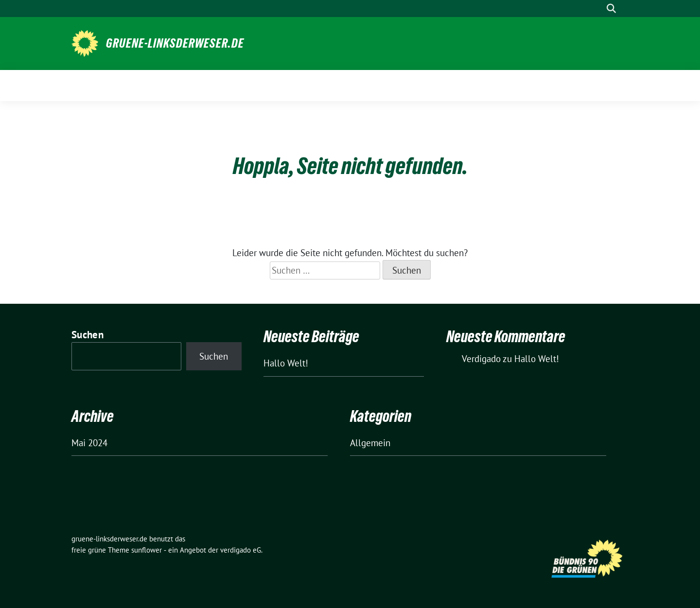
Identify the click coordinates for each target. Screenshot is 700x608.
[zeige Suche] (611, 9)
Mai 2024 (89, 443)
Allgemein (370, 443)
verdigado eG (241, 550)
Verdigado (481, 359)
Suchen (87, 335)
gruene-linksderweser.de (175, 43)
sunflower (147, 550)
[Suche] (597, 9)
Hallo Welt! (286, 363)
